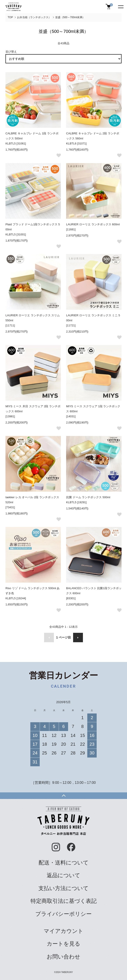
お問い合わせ (63, 957)
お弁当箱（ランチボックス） (34, 17)
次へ (78, 638)
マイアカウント (63, 931)
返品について (63, 875)
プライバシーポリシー (63, 914)
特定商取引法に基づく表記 (64, 901)
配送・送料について (64, 863)
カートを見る (63, 944)
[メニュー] (120, 7)
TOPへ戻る (63, 796)
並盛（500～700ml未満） (70, 17)
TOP (10, 17)
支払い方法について (63, 888)
